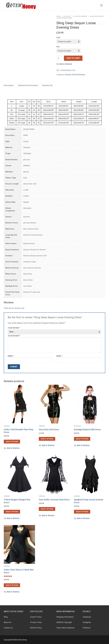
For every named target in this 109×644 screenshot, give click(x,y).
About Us (8, 622)
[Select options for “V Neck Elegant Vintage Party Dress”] (12, 512)
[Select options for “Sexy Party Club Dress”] (47, 439)
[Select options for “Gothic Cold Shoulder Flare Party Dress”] (12, 442)
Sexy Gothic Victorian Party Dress (54, 500)
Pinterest (87, 628)
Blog (6, 617)
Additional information (28, 85)
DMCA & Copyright (64, 622)
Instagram (87, 622)
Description (9, 85)
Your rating (14, 328)
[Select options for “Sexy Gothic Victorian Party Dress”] (47, 509)
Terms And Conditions (65, 628)
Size (58, 47)
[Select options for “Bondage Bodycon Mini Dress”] (82, 439)
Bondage (77, 426)
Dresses (68, 75)
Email (60, 356)
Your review (14, 336)
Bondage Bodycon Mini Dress (87, 430)
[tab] (9, 85)
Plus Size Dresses (80, 16)
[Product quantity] (59, 58)
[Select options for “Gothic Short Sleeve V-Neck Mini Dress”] (12, 585)
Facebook (87, 617)
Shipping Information (65, 617)
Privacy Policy (36, 622)
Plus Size (67, 16)
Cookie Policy (36, 617)
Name (11, 356)
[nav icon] (101, 5)
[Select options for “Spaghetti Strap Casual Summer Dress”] (82, 512)
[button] (64, 64)
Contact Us (8, 628)
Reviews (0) (47, 85)
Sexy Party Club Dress (49, 430)
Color (58, 38)
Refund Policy (36, 628)
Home (58, 16)
